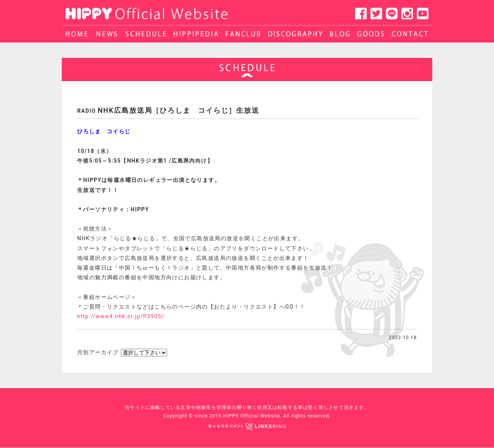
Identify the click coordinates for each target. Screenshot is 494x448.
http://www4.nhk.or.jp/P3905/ (121, 316)
